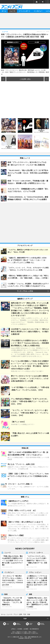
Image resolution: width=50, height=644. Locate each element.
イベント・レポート (36, 552)
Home (8, 624)
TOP (25, 619)
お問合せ (13, 629)
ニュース (12, 11)
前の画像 (3, 79)
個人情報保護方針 (34, 629)
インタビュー (38, 11)
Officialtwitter (31, 624)
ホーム (4, 11)
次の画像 (47, 79)
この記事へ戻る (25, 79)
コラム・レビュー (35, 572)
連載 (30, 594)
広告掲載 (20, 629)
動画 (6, 594)
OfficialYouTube (43, 624)
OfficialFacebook (18, 624)
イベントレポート (24, 11)
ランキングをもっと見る (25, 291)
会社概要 (26, 629)
